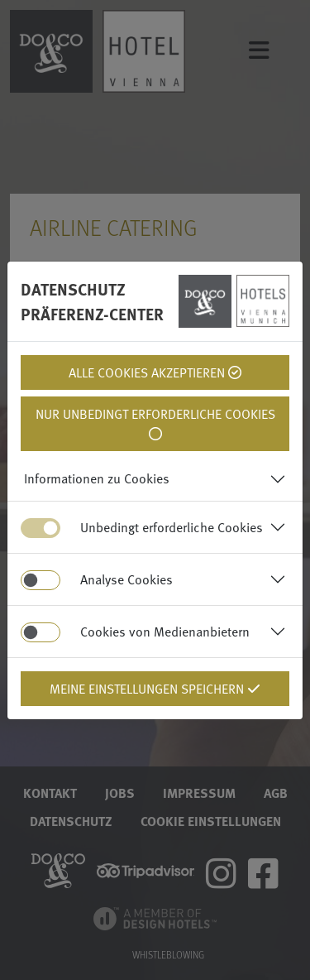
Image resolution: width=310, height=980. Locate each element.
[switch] (41, 580)
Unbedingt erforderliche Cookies (172, 527)
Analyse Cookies (126, 579)
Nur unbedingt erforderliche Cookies (155, 422)
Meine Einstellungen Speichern (155, 689)
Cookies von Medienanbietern (165, 632)
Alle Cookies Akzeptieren (155, 372)
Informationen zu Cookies (97, 478)
